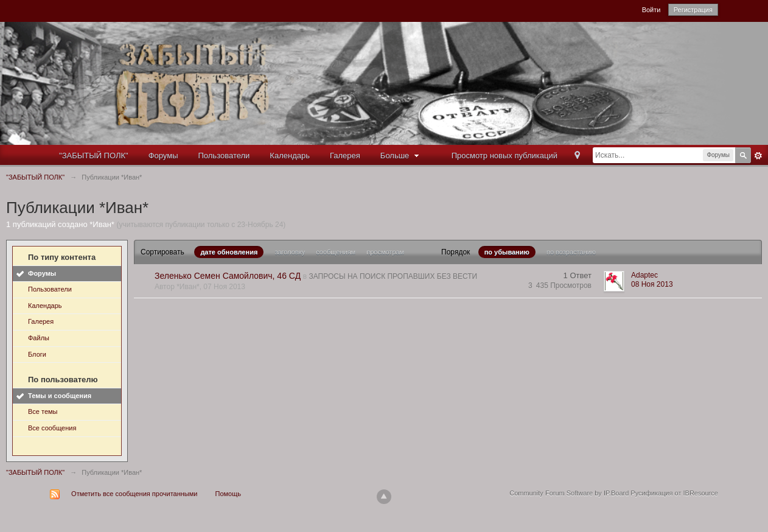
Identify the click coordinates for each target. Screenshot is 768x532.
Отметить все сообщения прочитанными (134, 494)
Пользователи (224, 156)
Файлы (39, 338)
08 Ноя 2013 (652, 284)
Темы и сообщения (60, 396)
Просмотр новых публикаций (504, 156)
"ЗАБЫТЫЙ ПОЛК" (94, 156)
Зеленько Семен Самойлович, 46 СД (228, 276)
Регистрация (693, 10)
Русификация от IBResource (673, 493)
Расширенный (758, 156)
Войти (651, 10)
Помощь (229, 494)
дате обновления (229, 252)
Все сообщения (52, 428)
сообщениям (336, 252)
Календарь (290, 156)
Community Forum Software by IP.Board (569, 493)
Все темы (43, 411)
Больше (401, 156)
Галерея (345, 156)
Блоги (37, 354)
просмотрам (385, 252)
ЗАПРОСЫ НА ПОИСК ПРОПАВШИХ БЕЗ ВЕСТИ (393, 276)
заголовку (290, 252)
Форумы (163, 156)
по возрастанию (571, 252)
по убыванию (507, 252)
